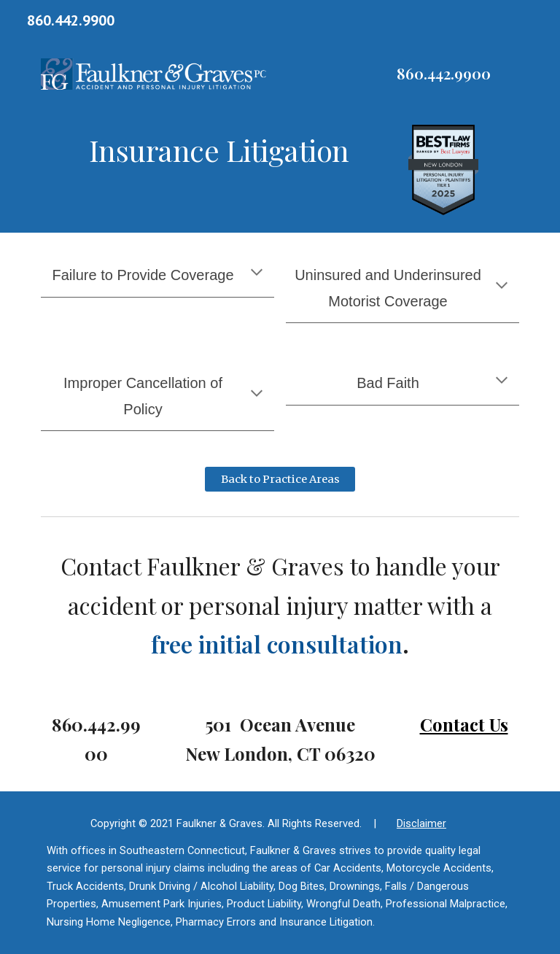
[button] (257, 274)
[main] (443, 74)
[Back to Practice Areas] (280, 480)
